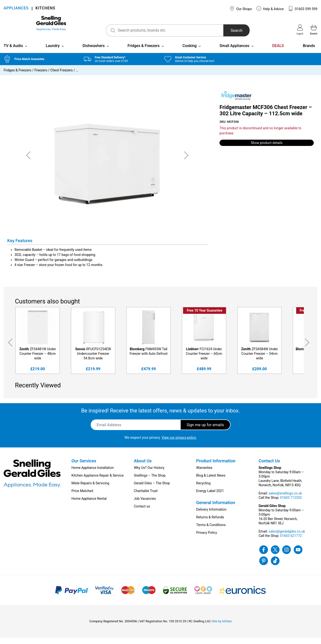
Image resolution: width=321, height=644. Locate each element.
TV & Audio (13, 52)
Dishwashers (94, 52)
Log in (300, 30)
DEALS (278, 52)
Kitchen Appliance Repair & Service (98, 482)
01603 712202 (291, 504)
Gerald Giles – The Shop (152, 489)
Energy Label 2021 (210, 497)
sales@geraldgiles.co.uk (287, 538)
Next (308, 349)
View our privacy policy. (179, 444)
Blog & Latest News (211, 482)
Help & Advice (270, 8)
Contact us (142, 513)
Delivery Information (211, 516)
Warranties (204, 474)
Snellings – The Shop (150, 482)
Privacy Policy (207, 539)
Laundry (53, 52)
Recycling (204, 489)
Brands (309, 52)
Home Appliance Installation (92, 474)
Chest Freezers (62, 76)
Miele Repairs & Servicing (90, 489)
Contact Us (269, 467)
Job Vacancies (145, 505)
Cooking (189, 52)
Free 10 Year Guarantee (205, 317)
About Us (143, 467)
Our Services (84, 467)
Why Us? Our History (149, 474)
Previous (9, 349)
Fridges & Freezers (144, 52)
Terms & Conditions (211, 531)
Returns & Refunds (210, 523)
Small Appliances (234, 52)
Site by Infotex (222, 627)
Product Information (216, 467)
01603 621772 (291, 542)
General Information (216, 509)
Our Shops (241, 8)
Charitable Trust (146, 497)
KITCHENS (45, 9)
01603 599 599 (303, 8)
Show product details (267, 149)
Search (221, 31)
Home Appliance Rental (89, 505)
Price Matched (82, 497)
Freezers (41, 76)
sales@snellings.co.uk (285, 500)
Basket (314, 30)
